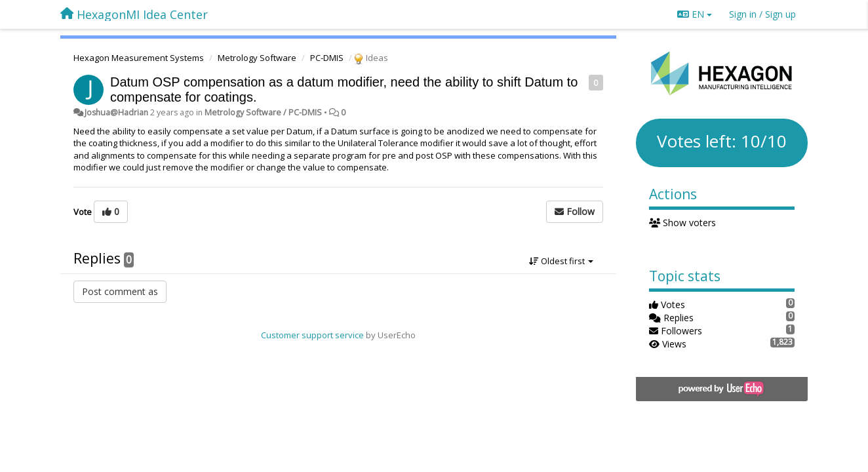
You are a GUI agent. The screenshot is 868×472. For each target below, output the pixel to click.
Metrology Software (257, 58)
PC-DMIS (327, 58)
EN (695, 14)
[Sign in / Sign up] (762, 14)
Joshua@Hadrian (116, 112)
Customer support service (312, 335)
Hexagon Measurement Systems (139, 58)
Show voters (683, 223)
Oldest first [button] (561, 261)
